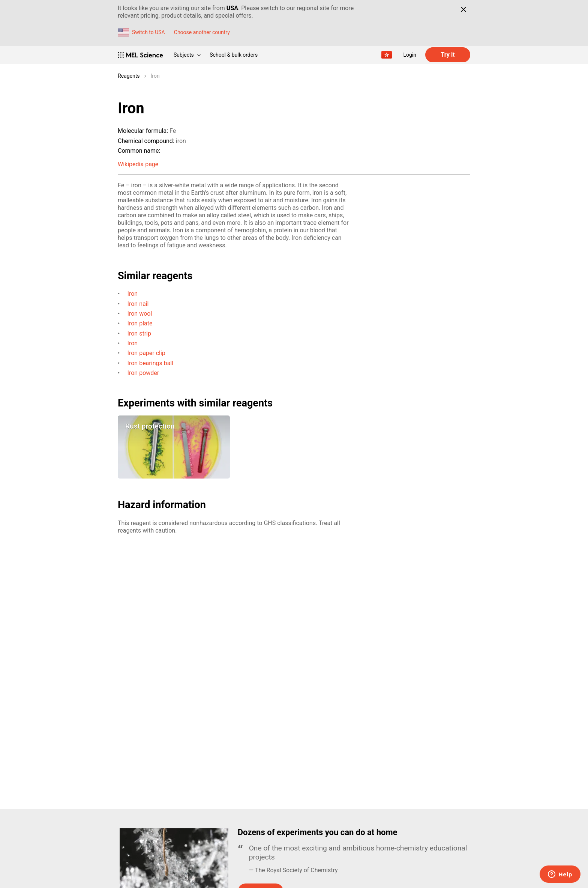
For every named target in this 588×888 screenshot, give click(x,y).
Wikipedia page (138, 164)
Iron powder (143, 373)
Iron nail (138, 304)
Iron (155, 76)
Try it (448, 55)
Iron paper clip (146, 353)
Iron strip (139, 333)
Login (410, 55)
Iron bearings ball (151, 363)
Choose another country (202, 32)
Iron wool (140, 314)
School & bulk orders (234, 55)
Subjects (187, 55)
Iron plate (140, 323)
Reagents (129, 76)
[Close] (463, 9)
